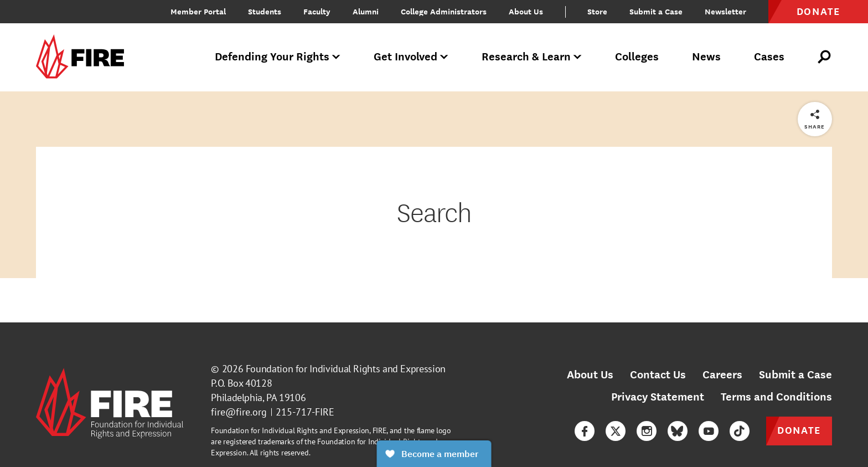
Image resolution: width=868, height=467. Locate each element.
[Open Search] (825, 57)
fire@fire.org (239, 412)
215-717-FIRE (305, 412)
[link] (84, 57)
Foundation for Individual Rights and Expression (346, 369)
